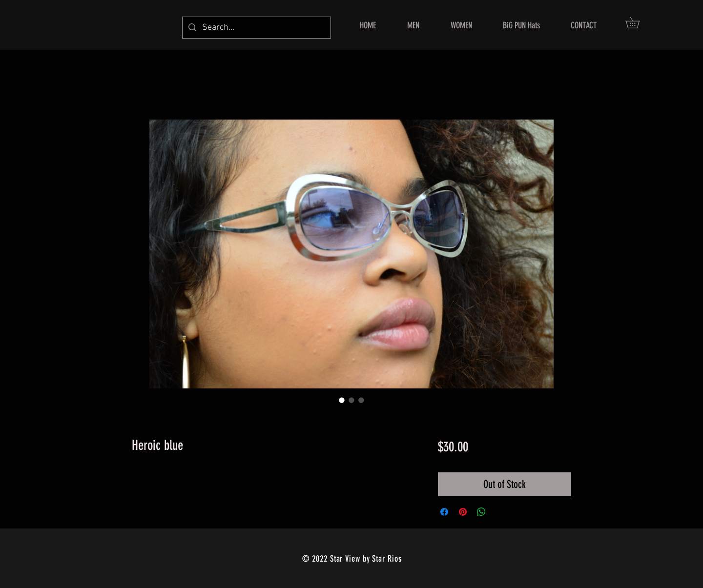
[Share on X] (500, 512)
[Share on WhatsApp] (481, 512)
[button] (638, 22)
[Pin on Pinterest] (463, 512)
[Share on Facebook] (444, 512)
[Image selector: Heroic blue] (342, 400)
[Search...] (256, 28)
